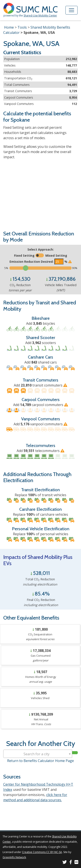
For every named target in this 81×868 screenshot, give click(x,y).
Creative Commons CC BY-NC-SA (42, 852)
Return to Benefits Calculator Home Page (40, 761)
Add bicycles (41, 323)
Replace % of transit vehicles (40, 495)
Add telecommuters (40, 451)
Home (9, 27)
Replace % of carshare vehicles (40, 514)
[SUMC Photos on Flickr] (76, 863)
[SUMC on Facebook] (71, 863)
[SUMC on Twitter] (65, 863)
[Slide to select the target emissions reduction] (41, 268)
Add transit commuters (40, 385)
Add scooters (41, 343)
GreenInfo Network (14, 857)
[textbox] (38, 754)
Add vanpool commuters (40, 424)
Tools (22, 27)
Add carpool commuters (41, 405)
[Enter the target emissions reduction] (59, 262)
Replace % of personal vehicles (41, 534)
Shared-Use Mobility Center (40, 15)
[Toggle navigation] (71, 10)
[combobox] (38, 754)
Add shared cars (41, 362)
